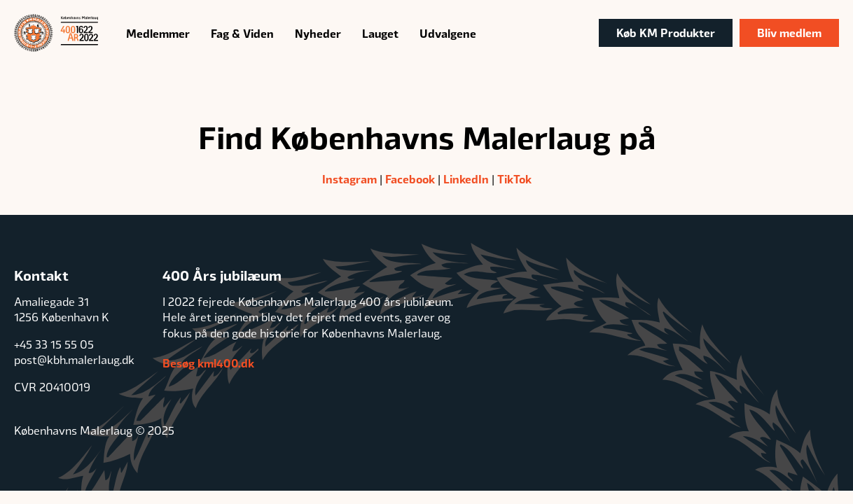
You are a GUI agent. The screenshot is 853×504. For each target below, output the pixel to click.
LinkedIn (466, 178)
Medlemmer (158, 33)
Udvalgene (448, 33)
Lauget (380, 33)
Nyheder (318, 33)
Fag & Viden (242, 33)
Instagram (349, 178)
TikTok (514, 178)
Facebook (410, 178)
